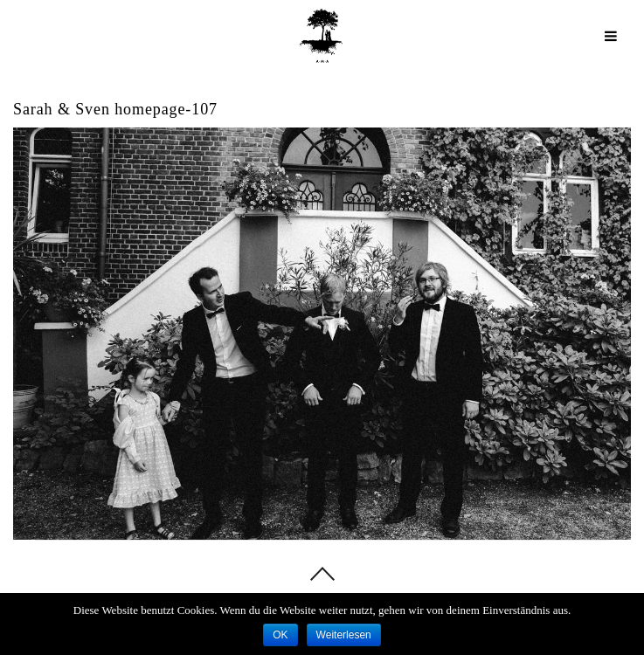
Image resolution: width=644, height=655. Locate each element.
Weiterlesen (344, 635)
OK (280, 635)
